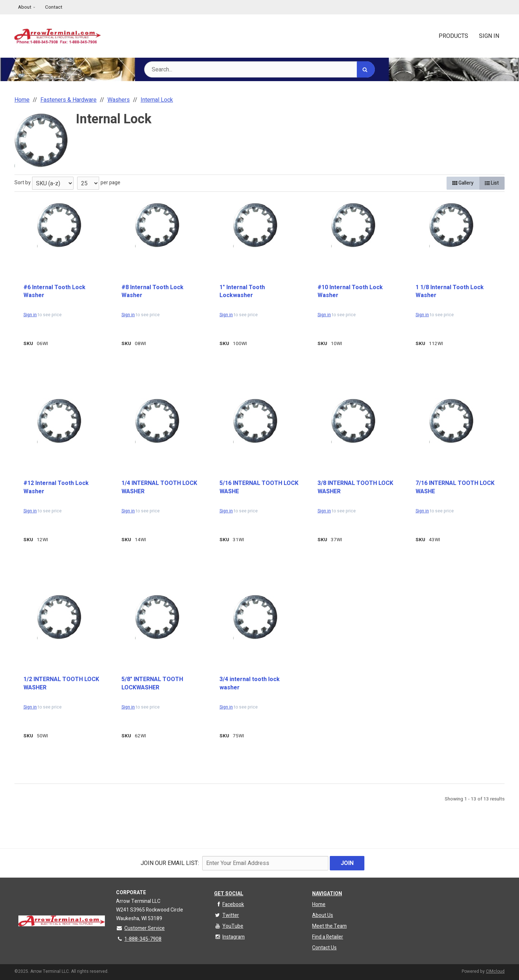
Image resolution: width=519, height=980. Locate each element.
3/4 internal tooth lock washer (250, 683)
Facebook (229, 904)
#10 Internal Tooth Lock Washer (350, 292)
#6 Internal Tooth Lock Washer (54, 292)
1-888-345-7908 (139, 939)
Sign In (489, 36)
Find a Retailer (328, 937)
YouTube (229, 926)
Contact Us (324, 948)
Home (319, 904)
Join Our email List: (170, 863)
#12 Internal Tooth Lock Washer (56, 487)
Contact (54, 7)
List (492, 183)
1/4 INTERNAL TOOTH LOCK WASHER (159, 487)
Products (453, 36)
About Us (323, 915)
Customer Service (140, 928)
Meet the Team (329, 926)
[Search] (366, 69)
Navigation (327, 894)
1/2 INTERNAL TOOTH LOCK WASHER (61, 683)
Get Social (229, 894)
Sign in (30, 315)
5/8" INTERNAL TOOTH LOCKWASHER (152, 683)
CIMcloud (495, 971)
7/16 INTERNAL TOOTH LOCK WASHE (455, 487)
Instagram (229, 937)
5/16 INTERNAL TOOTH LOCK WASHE (259, 487)
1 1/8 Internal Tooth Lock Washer (450, 292)
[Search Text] (259, 69)
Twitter (227, 915)
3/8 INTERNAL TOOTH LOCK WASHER (355, 487)
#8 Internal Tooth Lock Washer (152, 292)
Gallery (463, 183)
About (25, 7)
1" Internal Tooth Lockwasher (242, 292)
